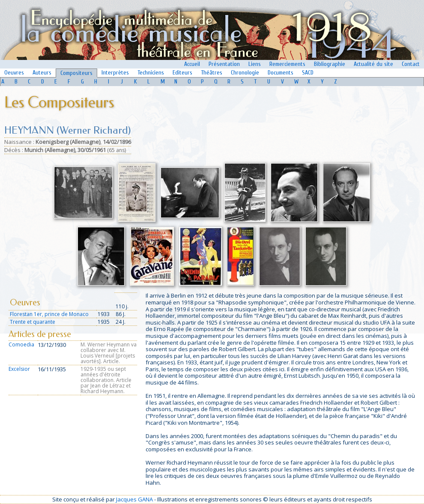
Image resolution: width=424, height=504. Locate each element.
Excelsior (19, 369)
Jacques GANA (134, 499)
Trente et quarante (33, 322)
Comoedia (21, 344)
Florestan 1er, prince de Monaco (49, 314)
